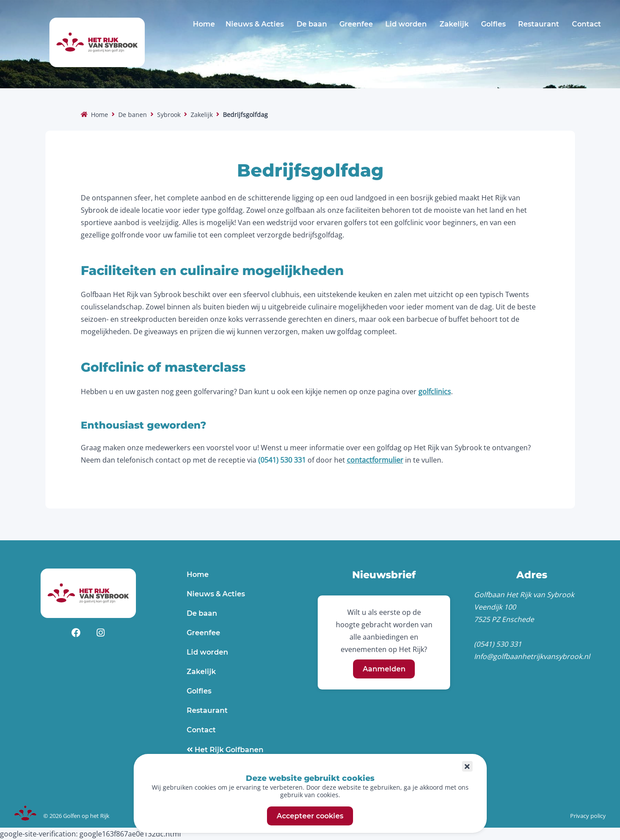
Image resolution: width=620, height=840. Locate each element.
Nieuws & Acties (255, 24)
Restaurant (539, 24)
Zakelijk (454, 24)
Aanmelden (384, 669)
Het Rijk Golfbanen (228, 750)
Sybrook (169, 115)
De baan (312, 24)
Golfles (493, 24)
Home (204, 24)
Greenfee (356, 24)
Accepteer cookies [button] (310, 816)
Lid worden (406, 24)
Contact (586, 24)
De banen (133, 115)
